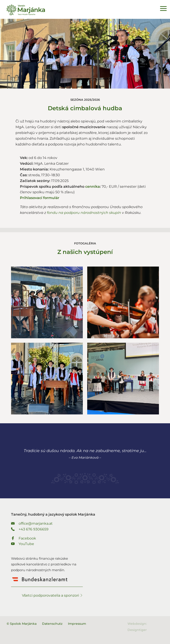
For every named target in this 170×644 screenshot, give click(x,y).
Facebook (24, 538)
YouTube (23, 544)
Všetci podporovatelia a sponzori (52, 595)
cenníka (93, 187)
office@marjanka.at (32, 523)
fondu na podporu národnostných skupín (84, 213)
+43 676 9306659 (30, 529)
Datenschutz (52, 624)
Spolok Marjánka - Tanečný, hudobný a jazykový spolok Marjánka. (26, 10)
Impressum (77, 624)
